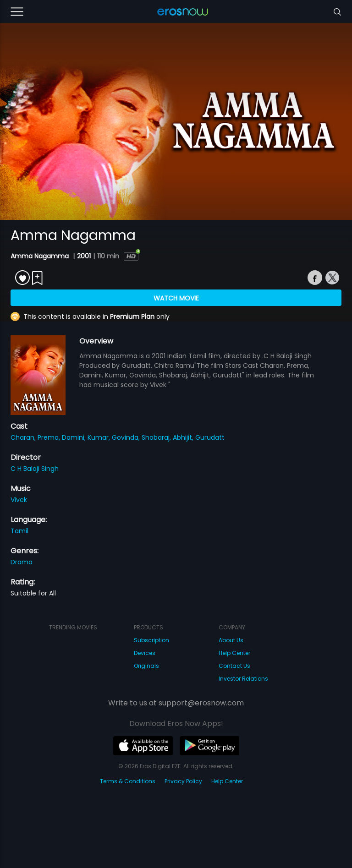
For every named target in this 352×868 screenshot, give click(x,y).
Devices (145, 653)
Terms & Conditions (128, 781)
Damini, (75, 437)
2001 (84, 256)
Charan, (24, 437)
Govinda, (127, 437)
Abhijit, (184, 437)
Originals (146, 666)
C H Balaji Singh (35, 469)
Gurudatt (210, 437)
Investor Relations (243, 679)
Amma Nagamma (41, 256)
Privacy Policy (183, 781)
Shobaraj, (157, 437)
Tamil (19, 531)
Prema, (50, 437)
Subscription (151, 640)
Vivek (19, 500)
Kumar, (100, 437)
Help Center (234, 653)
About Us (231, 640)
